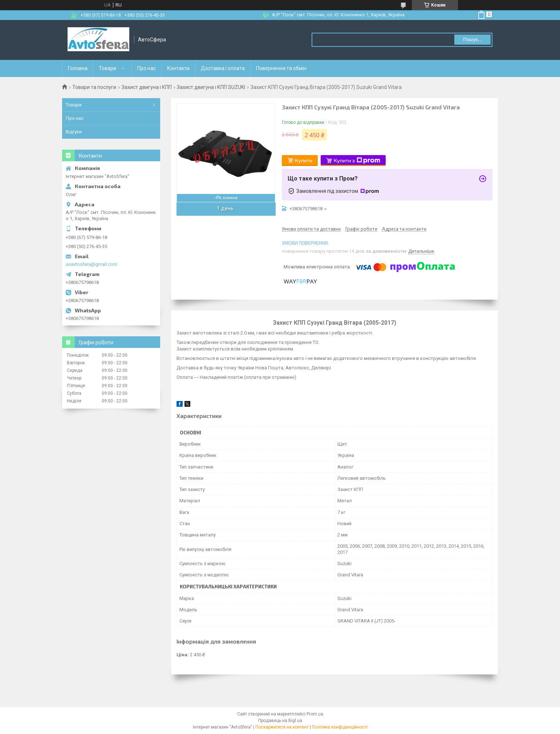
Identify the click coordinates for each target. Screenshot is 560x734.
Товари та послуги (94, 87)
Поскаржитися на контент (282, 727)
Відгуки (74, 132)
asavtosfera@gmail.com (92, 264)
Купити (304, 160)
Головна (78, 68)
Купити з (357, 161)
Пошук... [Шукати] (472, 39)
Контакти (178, 68)
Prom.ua (315, 714)
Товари (107, 68)
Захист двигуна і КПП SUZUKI (211, 87)
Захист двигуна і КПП (147, 87)
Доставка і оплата (223, 68)
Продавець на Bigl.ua (280, 721)
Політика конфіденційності (340, 727)
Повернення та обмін (281, 68)
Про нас (147, 68)
